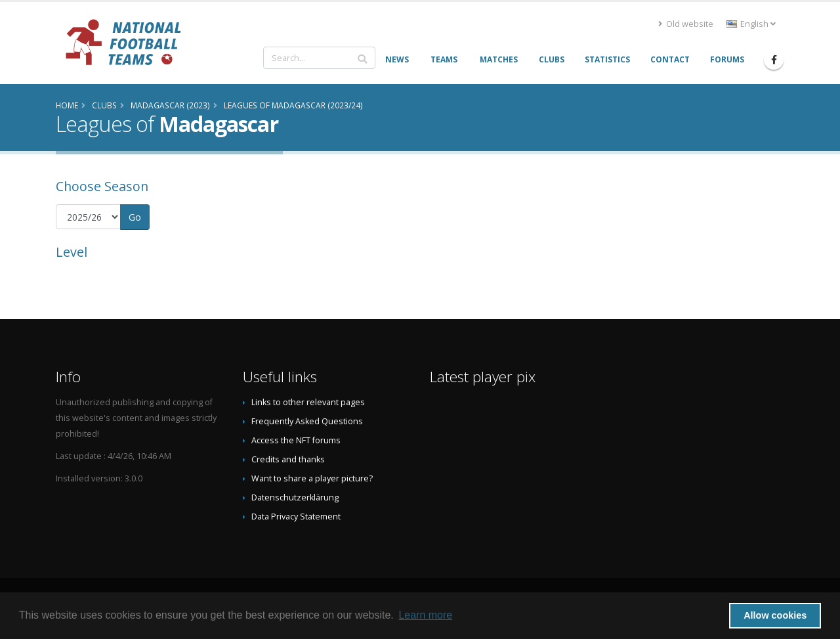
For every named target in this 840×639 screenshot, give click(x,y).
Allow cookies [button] (775, 615)
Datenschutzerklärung (295, 497)
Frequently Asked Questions (307, 421)
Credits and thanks (288, 459)
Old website (686, 24)
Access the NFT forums (296, 440)
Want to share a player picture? (312, 478)
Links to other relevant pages (308, 402)
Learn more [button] (425, 615)
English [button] (751, 24)
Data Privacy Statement (296, 517)
